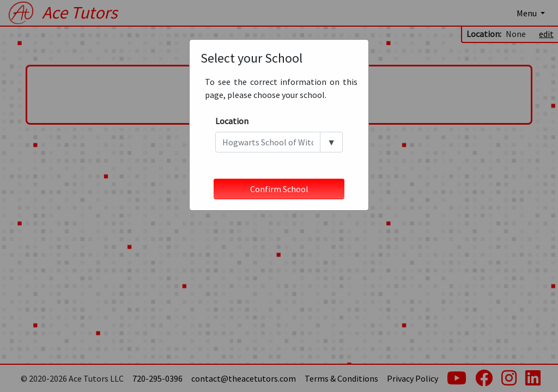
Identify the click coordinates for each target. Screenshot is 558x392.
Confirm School (279, 189)
